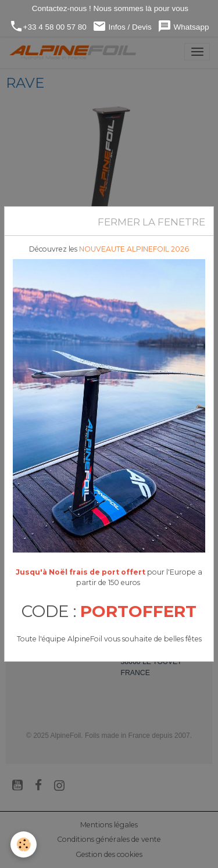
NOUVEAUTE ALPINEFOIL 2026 (134, 249)
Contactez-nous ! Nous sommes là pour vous (109, 8)
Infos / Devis (122, 26)
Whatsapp (183, 26)
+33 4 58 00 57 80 (48, 26)
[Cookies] (24, 844)
